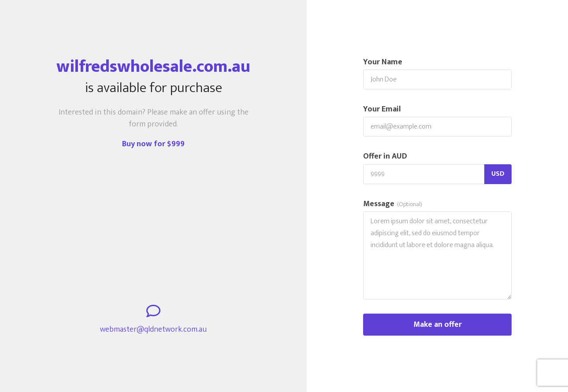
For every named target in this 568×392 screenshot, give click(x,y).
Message (393, 204)
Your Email (382, 109)
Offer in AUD (385, 157)
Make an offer (438, 325)
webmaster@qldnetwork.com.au (153, 330)
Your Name (383, 62)
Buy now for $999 (153, 144)
